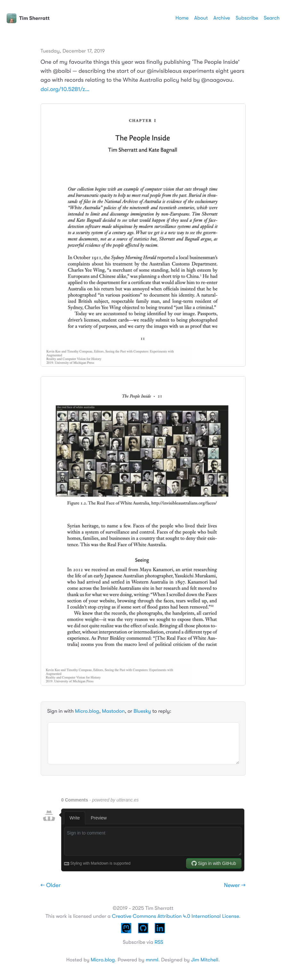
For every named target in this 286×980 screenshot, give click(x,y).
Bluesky (142, 711)
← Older (51, 885)
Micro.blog (87, 711)
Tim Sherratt (28, 18)
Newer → (235, 885)
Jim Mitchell (204, 960)
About (201, 18)
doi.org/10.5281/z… (65, 89)
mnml (152, 960)
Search (272, 18)
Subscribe (247, 18)
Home (182, 18)
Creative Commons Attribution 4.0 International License (175, 916)
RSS (159, 942)
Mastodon (113, 711)
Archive (222, 18)
